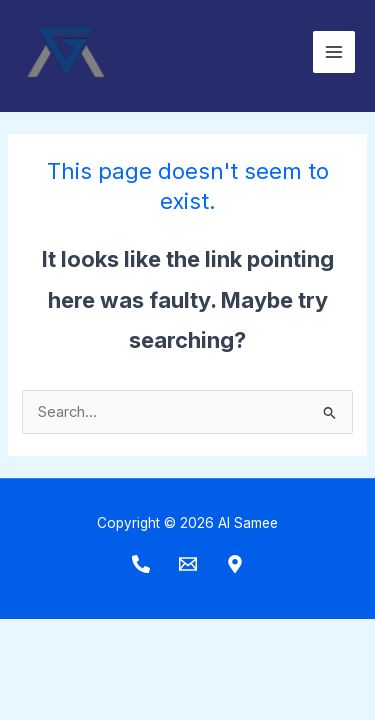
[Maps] (235, 564)
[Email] (188, 564)
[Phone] (141, 564)
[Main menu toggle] (334, 52)
